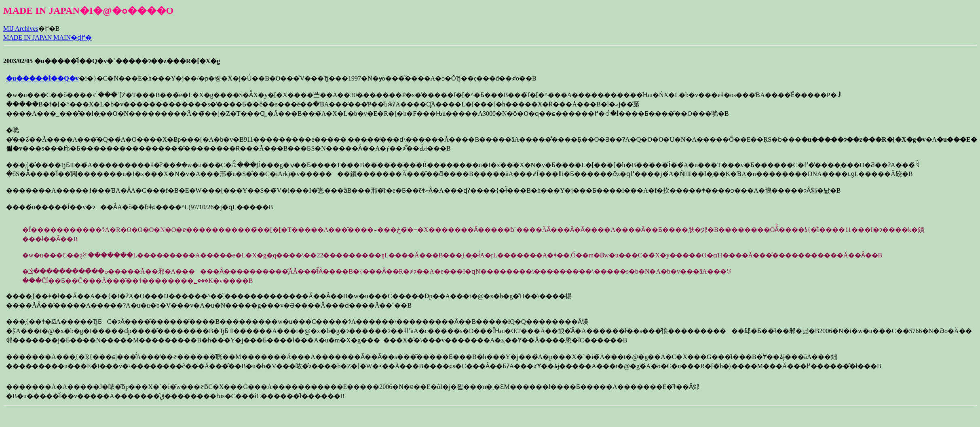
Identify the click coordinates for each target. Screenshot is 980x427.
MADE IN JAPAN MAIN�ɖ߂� (48, 37)
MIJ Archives (21, 29)
